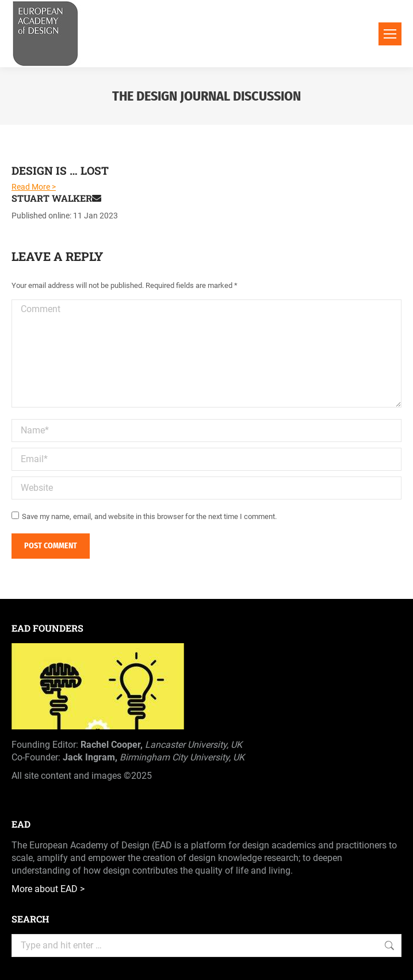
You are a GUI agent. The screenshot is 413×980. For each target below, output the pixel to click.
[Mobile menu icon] (390, 34)
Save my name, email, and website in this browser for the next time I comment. (149, 516)
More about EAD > (48, 889)
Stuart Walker (56, 198)
